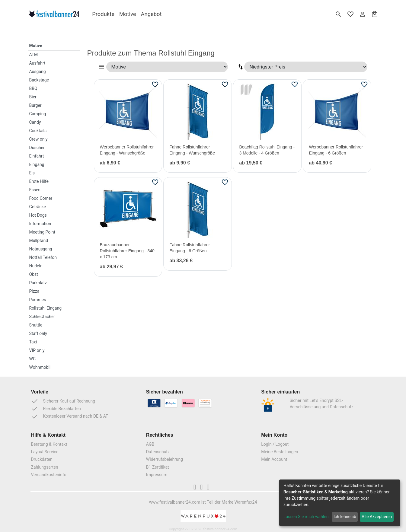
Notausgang (41, 249)
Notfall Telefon (43, 257)
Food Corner (41, 198)
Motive (128, 14)
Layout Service (45, 452)
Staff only (38, 333)
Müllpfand (39, 241)
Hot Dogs (38, 215)
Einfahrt (37, 156)
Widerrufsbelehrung (165, 459)
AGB (150, 444)
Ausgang (38, 72)
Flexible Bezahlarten (56, 409)
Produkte (103, 14)
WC (33, 359)
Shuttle (36, 325)
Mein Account (274, 459)
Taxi (33, 342)
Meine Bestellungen (280, 452)
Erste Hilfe (39, 181)
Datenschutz (158, 452)
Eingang (37, 164)
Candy (35, 122)
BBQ (33, 88)
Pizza (34, 291)
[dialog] (340, 503)
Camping (38, 114)
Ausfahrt (37, 63)
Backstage (39, 80)
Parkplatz (38, 283)
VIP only (37, 350)
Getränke (38, 207)
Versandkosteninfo (49, 475)
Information (40, 224)
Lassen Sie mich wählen (306, 517)
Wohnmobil (40, 367)
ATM (34, 55)
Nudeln (36, 266)
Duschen (37, 148)
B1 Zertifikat (158, 467)
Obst (34, 274)
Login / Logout (275, 444)
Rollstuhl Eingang (46, 308)
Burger (35, 105)
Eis (32, 173)
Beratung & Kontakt (49, 444)
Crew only (38, 139)
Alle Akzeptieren (377, 517)
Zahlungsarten (45, 467)
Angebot (151, 14)
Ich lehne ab (345, 517)
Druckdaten (42, 459)
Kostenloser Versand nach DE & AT (70, 416)
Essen (35, 190)
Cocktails (38, 131)
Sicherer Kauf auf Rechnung (63, 401)
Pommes (38, 300)
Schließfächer (42, 317)
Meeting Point (42, 232)
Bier (33, 97)
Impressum (157, 475)
